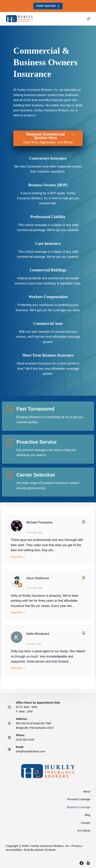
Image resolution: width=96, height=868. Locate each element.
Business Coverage (79, 807)
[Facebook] (82, 863)
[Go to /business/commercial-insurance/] (48, 185)
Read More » (18, 557)
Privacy (76, 846)
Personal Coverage (79, 799)
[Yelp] (88, 863)
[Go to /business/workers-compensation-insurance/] (48, 297)
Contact (86, 823)
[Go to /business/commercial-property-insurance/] (48, 270)
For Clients (84, 831)
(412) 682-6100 (25, 740)
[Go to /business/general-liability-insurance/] (48, 217)
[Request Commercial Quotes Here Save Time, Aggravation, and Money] (48, 138)
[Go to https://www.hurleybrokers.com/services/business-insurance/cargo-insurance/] (48, 243)
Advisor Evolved (45, 850)
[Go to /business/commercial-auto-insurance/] (48, 323)
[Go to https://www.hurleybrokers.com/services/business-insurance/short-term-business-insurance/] (48, 355)
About (87, 792)
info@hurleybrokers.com (30, 751)
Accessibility (14, 850)
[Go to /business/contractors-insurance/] (48, 158)
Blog (88, 815)
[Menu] (88, 19)
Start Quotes (48, 6)
